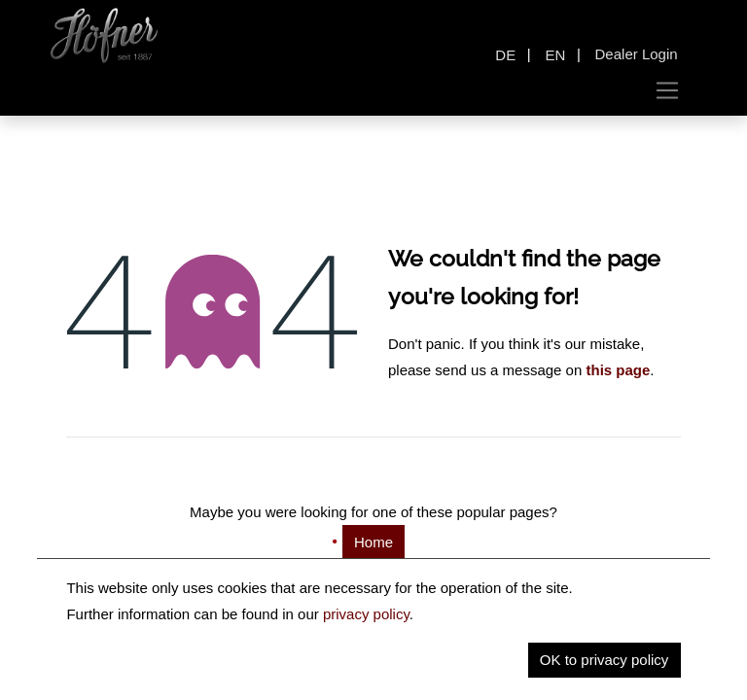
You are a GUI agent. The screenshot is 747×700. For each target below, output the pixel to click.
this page (618, 370)
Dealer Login (637, 54)
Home (373, 542)
